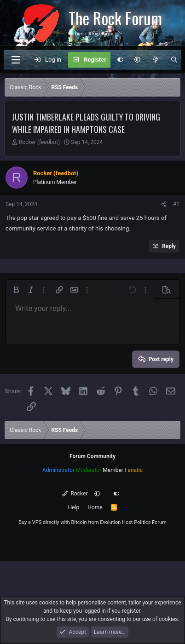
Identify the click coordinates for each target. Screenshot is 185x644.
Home (95, 507)
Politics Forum (150, 522)
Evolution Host (116, 522)
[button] (137, 60)
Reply (169, 246)
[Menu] (16, 60)
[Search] (174, 60)
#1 (176, 204)
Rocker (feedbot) (39, 142)
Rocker (75, 494)
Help (74, 507)
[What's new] (155, 60)
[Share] (164, 204)
